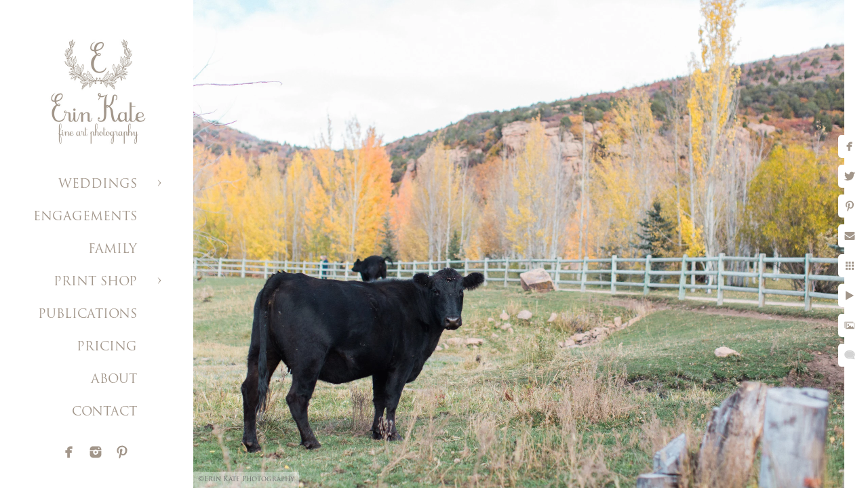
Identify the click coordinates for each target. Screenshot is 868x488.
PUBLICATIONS (87, 315)
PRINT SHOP (95, 282)
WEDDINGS (98, 185)
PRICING (107, 347)
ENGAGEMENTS (85, 217)
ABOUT (114, 380)
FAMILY (113, 250)
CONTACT (104, 412)
